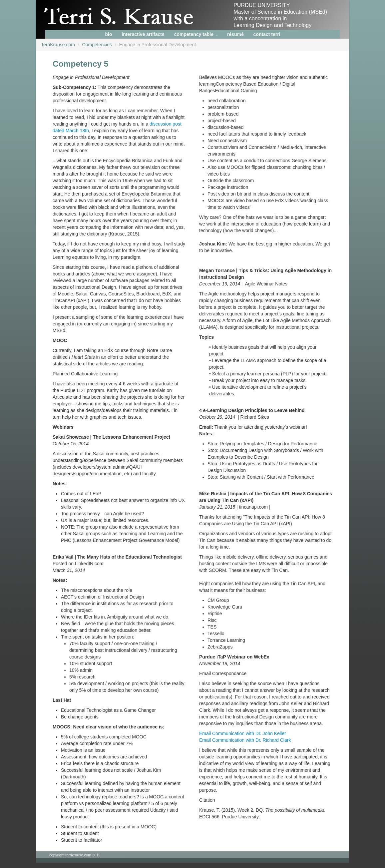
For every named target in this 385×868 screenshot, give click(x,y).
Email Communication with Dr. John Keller (243, 733)
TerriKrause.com (58, 45)
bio (109, 34)
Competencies (97, 45)
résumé (235, 34)
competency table (196, 34)
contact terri (267, 34)
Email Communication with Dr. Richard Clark (245, 740)
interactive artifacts (143, 34)
